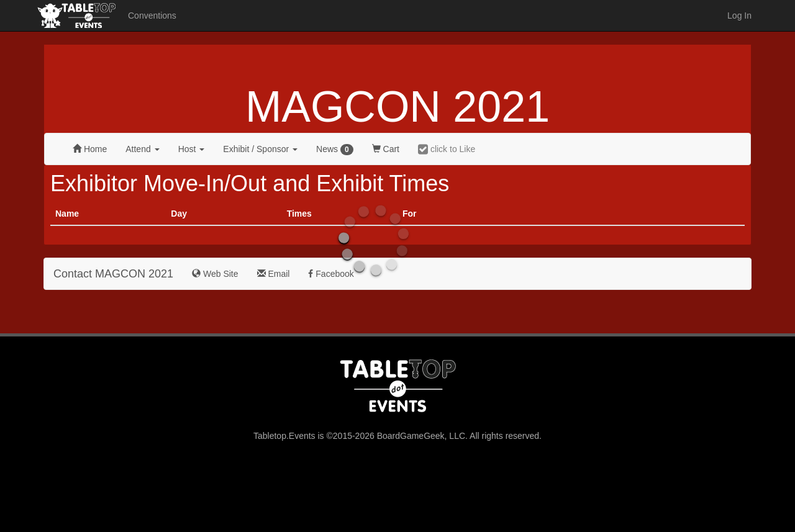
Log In (739, 16)
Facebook (331, 274)
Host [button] (192, 149)
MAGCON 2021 (397, 107)
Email (274, 274)
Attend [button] (142, 149)
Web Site (215, 274)
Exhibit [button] (260, 149)
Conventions (152, 16)
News (335, 150)
